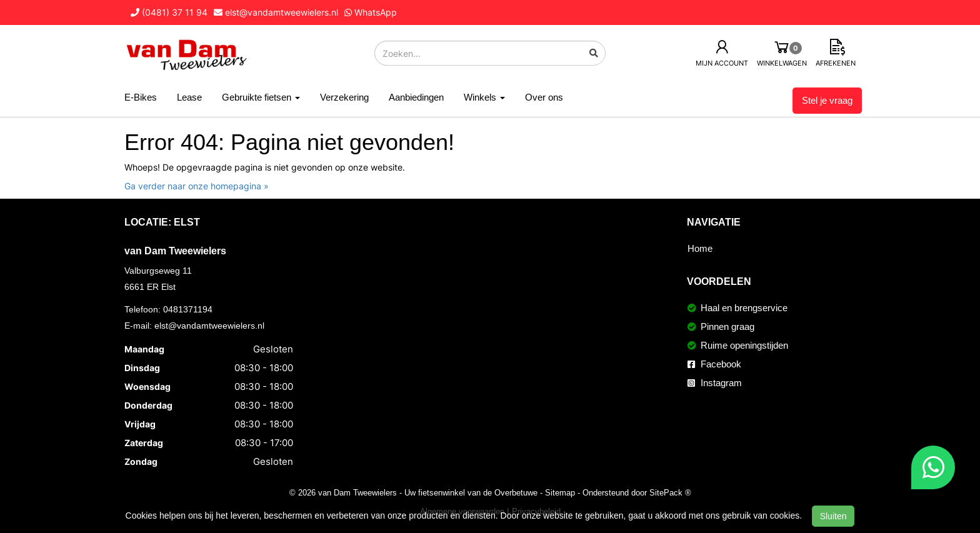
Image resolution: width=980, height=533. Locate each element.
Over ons (544, 97)
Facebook (714, 364)
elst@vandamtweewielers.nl (209, 326)
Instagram (715, 383)
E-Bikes (141, 97)
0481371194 (188, 309)
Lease (189, 97)
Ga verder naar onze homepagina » (197, 186)
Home (700, 248)
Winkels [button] (484, 97)
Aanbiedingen (416, 97)
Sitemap (560, 492)
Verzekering (344, 97)
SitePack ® (670, 492)
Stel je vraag (827, 100)
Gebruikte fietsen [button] (261, 97)
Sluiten (833, 516)
